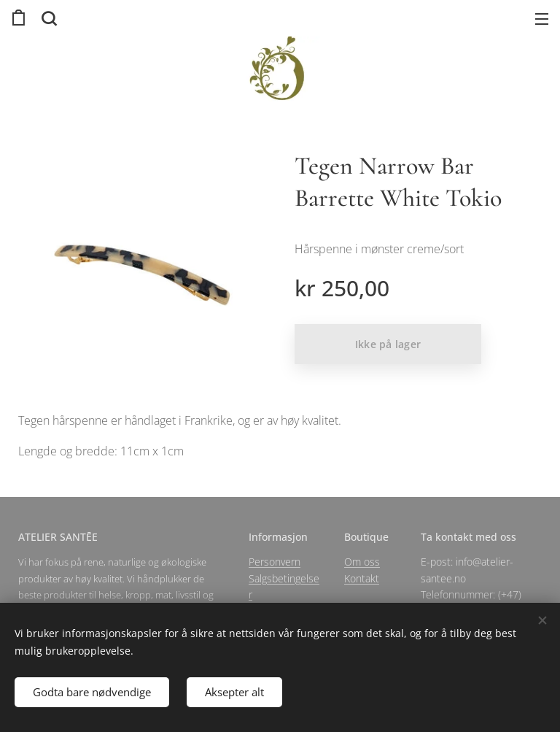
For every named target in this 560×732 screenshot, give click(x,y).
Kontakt (362, 578)
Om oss (362, 562)
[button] (47, 18)
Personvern (275, 562)
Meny (542, 19)
